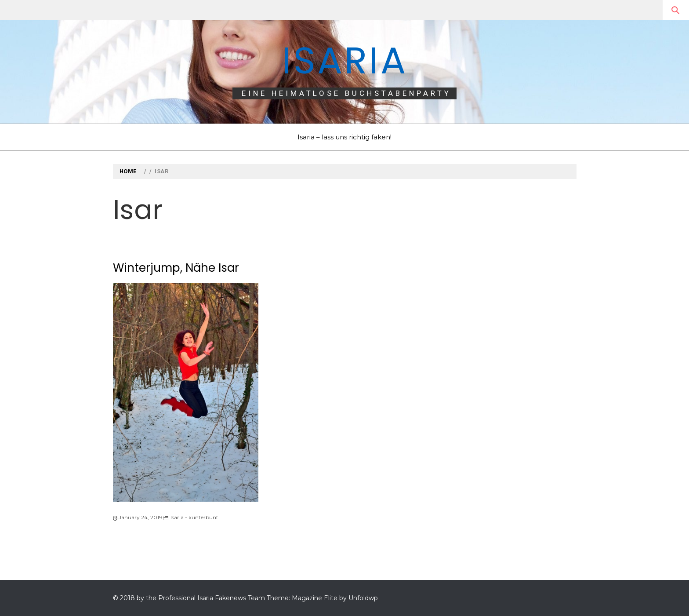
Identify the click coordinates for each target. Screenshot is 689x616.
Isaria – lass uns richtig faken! (344, 137)
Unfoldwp (363, 598)
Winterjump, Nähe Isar (176, 268)
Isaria (344, 60)
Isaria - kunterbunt (194, 517)
